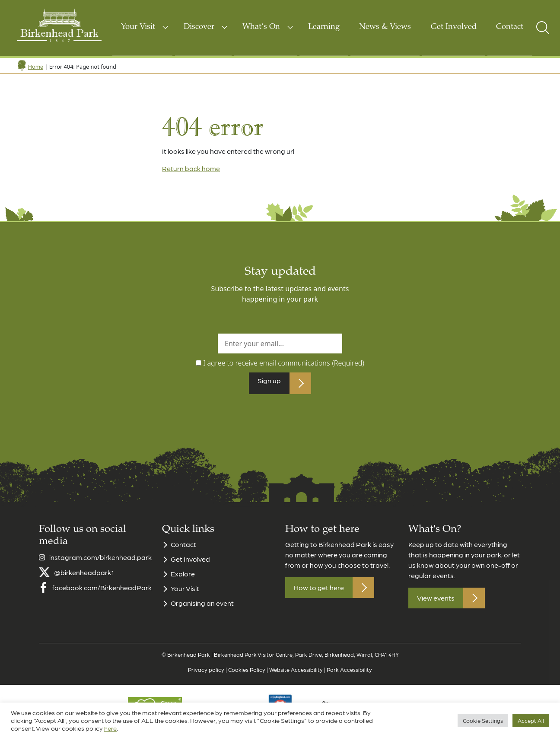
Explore (183, 578)
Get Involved (454, 27)
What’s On (261, 27)
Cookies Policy (247, 674)
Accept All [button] (531, 721)
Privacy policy (206, 674)
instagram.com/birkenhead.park (100, 561)
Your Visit (138, 27)
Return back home (191, 168)
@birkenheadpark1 (84, 577)
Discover (199, 27)
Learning (324, 27)
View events (436, 602)
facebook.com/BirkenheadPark (102, 592)
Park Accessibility (349, 674)
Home (36, 66)
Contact (510, 27)
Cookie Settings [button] (483, 721)
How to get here (319, 592)
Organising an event (202, 607)
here (110, 728)
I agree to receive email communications (284, 363)
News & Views (385, 27)
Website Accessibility (296, 674)
